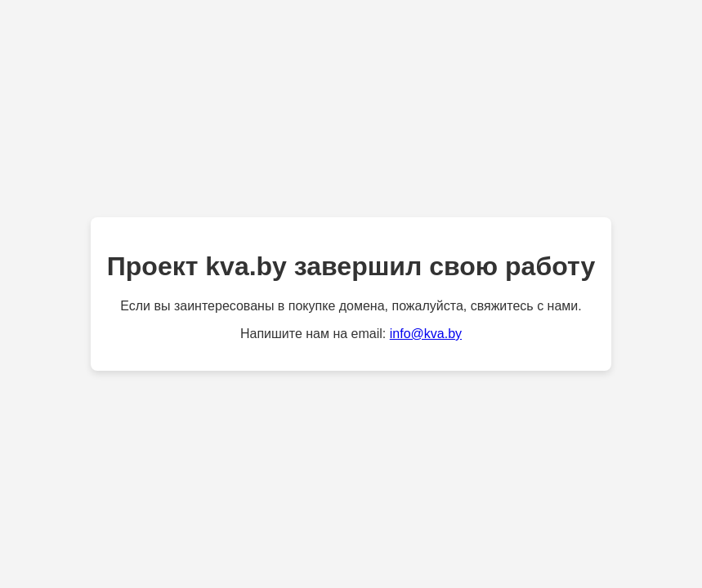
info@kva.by (426, 334)
